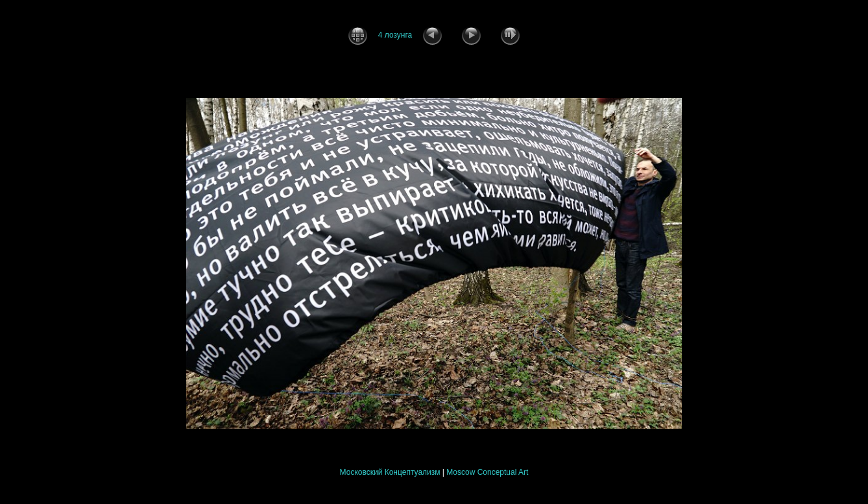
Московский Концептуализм (390, 472)
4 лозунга (395, 35)
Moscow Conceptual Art (487, 472)
